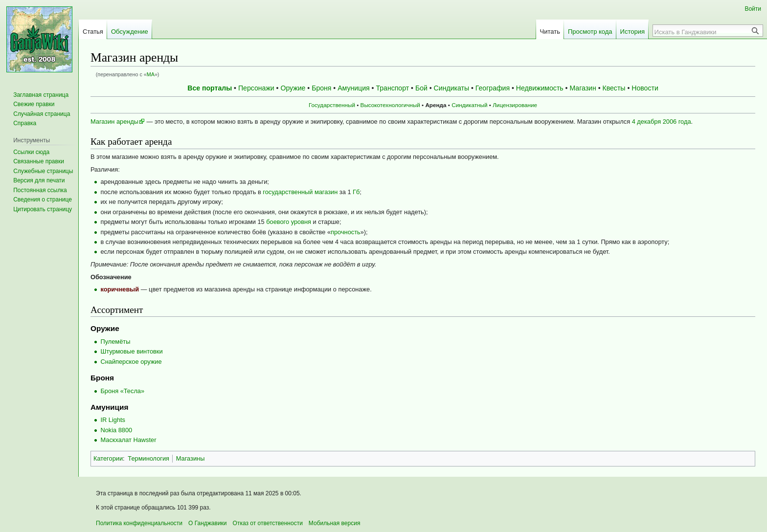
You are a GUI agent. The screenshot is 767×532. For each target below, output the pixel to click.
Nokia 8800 (116, 430)
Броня (321, 88)
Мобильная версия (335, 523)
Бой (421, 88)
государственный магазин (300, 192)
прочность (346, 232)
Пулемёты (115, 342)
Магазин (583, 88)
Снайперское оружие (131, 362)
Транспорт (392, 88)
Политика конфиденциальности (139, 523)
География (493, 88)
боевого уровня (289, 222)
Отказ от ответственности (268, 523)
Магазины (191, 458)
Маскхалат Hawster (128, 440)
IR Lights (113, 420)
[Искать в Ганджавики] (702, 32)
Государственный (332, 105)
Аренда (436, 105)
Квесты (614, 88)
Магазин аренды (114, 122)
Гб (356, 192)
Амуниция (353, 88)
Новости (645, 88)
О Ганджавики (208, 523)
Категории (108, 458)
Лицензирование (515, 105)
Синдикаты (451, 88)
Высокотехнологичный (390, 105)
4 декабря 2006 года (662, 122)
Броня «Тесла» (122, 391)
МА (151, 74)
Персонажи (256, 88)
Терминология (148, 458)
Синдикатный (469, 105)
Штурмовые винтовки (131, 351)
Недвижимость (540, 88)
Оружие (293, 88)
